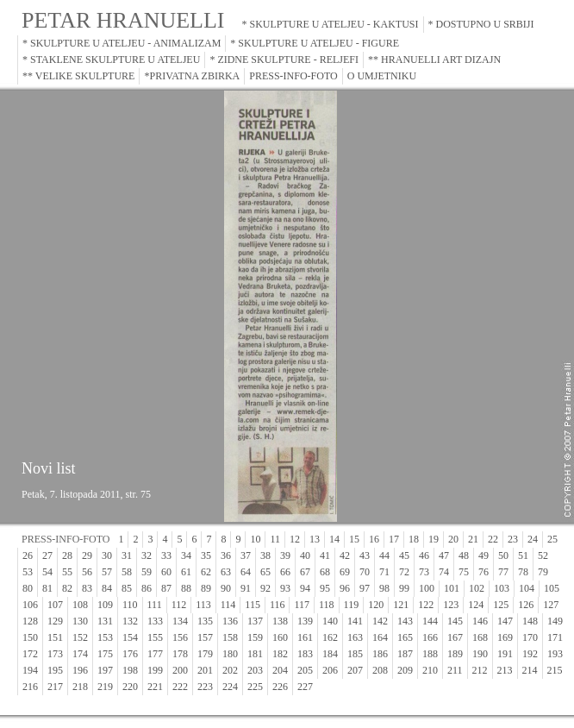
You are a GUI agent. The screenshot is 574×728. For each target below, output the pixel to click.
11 (275, 539)
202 (230, 670)
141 (355, 621)
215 (555, 670)
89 (206, 588)
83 (87, 588)
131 (105, 621)
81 (47, 588)
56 (87, 572)
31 (127, 555)
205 (305, 670)
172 (30, 654)
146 (480, 621)
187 (405, 654)
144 (430, 621)
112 (179, 605)
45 (404, 555)
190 (480, 654)
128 (30, 621)
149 (555, 621)
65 (265, 572)
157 (205, 637)
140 (330, 621)
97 (365, 588)
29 (87, 555)
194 (30, 670)
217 (55, 687)
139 (305, 621)
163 (355, 637)
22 (493, 539)
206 (330, 670)
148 (530, 621)
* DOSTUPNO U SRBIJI (481, 24)
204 (280, 670)
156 (180, 637)
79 (543, 572)
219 (105, 687)
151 (55, 637)
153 (105, 637)
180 (230, 654)
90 (226, 588)
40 (305, 555)
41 (325, 555)
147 (505, 621)
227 (305, 687)
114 (228, 605)
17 (394, 539)
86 (147, 588)
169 (505, 637)
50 (503, 555)
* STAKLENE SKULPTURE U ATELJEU (111, 60)
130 (80, 621)
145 (455, 621)
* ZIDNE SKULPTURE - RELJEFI (284, 60)
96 (345, 588)
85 (127, 588)
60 (166, 572)
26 (28, 555)
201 (205, 670)
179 (205, 654)
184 (330, 654)
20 (453, 539)
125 (501, 605)
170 (530, 637)
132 (130, 621)
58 (127, 572)
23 (513, 539)
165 (405, 637)
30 (107, 555)
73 (424, 572)
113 (203, 605)
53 (28, 572)
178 (180, 654)
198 (130, 670)
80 (28, 588)
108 (80, 605)
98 (384, 588)
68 (325, 572)
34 (186, 555)
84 (107, 588)
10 (255, 539)
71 (384, 572)
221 (155, 687)
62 (206, 572)
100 (427, 588)
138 (280, 621)
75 (464, 572)
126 (526, 605)
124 (476, 605)
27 (47, 555)
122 (426, 605)
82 (67, 588)
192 (530, 654)
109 (105, 605)
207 (355, 670)
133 (155, 621)
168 (480, 637)
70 (365, 572)
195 (55, 670)
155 (155, 637)
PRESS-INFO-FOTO (293, 76)
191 (505, 654)
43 (365, 555)
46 (424, 555)
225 (255, 687)
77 (503, 572)
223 (205, 687)
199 (155, 670)
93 (285, 588)
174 (80, 654)
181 (255, 654)
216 (30, 687)
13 (315, 539)
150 (30, 637)
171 (555, 637)
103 (502, 588)
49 (484, 555)
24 (533, 539)
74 (444, 572)
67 (305, 572)
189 (455, 654)
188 (430, 654)
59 (147, 572)
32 (147, 555)
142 (380, 621)
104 (527, 588)
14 (334, 539)
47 (444, 555)
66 (285, 572)
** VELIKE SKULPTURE (78, 76)
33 (166, 555)
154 (130, 637)
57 (107, 572)
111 (155, 605)
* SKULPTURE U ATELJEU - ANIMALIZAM (122, 43)
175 (105, 654)
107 (55, 605)
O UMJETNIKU (382, 76)
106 (30, 605)
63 (226, 572)
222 (180, 687)
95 (325, 588)
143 (405, 621)
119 (352, 605)
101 (452, 588)
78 (523, 572)
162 (330, 637)
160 (280, 637)
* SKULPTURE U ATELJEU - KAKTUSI (331, 24)
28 (67, 555)
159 (255, 637)
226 (280, 687)
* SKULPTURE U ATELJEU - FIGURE (315, 43)
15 (354, 539)
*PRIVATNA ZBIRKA (192, 76)
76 (484, 572)
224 (230, 687)
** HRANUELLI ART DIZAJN (434, 60)
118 (327, 605)
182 (280, 654)
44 (384, 555)
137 (255, 621)
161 (305, 637)
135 (205, 621)
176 (130, 654)
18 (414, 539)
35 (206, 555)
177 (155, 654)
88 (186, 588)
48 (464, 555)
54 (47, 572)
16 (374, 539)
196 (80, 670)
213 (505, 670)
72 (404, 572)
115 (253, 605)
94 (305, 588)
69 (345, 572)
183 (305, 654)
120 (376, 605)
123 (451, 605)
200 (180, 670)
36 (226, 555)
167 (455, 637)
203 (255, 670)
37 (246, 555)
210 (430, 670)
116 (278, 605)
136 (230, 621)
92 (265, 588)
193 (555, 654)
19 (434, 539)
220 (130, 687)
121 (401, 605)
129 (55, 621)
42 (345, 555)
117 (302, 605)
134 (180, 621)
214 (530, 670)
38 (265, 555)
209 (405, 670)
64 (246, 572)
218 (80, 687)
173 (55, 654)
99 (404, 588)
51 (523, 555)
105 (552, 588)
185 (355, 654)
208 (380, 670)
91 (246, 588)
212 (480, 670)
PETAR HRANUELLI (123, 20)
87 (166, 588)
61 (186, 572)
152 (80, 637)
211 (455, 670)
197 (105, 670)
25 (552, 539)
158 (230, 637)
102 (477, 588)
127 (551, 605)
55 (67, 572)
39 (285, 555)
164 (380, 637)
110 (130, 605)
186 (380, 654)
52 (543, 555)
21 (473, 539)
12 (295, 539)
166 (430, 637)
